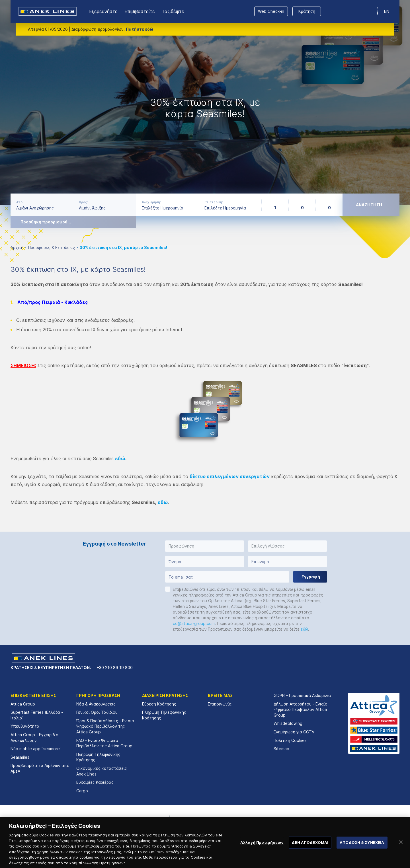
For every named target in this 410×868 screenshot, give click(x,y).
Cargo (82, 791)
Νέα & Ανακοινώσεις (96, 704)
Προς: (83, 202)
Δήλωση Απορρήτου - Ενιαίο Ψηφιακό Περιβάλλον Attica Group (301, 709)
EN (387, 11)
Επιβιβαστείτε (140, 11)
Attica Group (23, 704)
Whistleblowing (288, 723)
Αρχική (17, 247)
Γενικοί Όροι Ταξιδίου (97, 712)
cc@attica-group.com (194, 623)
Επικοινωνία (220, 704)
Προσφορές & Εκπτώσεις (52, 247)
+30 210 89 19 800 (115, 668)
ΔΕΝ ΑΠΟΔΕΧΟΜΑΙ (310, 848)
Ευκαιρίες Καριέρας (95, 782)
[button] (205, 546)
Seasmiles (20, 757)
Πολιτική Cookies (290, 740)
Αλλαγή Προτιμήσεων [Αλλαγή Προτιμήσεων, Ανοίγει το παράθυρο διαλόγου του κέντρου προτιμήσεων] (262, 848)
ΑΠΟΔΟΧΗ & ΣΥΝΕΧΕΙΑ (362, 848)
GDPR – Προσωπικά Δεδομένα (302, 695)
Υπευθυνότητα (25, 726)
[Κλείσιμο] (401, 848)
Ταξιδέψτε (173, 11)
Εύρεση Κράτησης (159, 704)
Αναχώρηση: (151, 202)
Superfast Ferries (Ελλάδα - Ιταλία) (37, 715)
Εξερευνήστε (103, 11)
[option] (205, 102)
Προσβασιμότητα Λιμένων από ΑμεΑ (40, 768)
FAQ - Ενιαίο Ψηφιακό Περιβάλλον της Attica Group (104, 743)
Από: (20, 202)
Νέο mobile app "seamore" (36, 749)
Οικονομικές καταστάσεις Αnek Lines (102, 771)
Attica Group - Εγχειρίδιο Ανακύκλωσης (34, 738)
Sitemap (281, 749)
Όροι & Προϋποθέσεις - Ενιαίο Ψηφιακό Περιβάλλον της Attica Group (105, 726)
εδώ (120, 458)
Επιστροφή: (214, 202)
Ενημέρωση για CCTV (294, 732)
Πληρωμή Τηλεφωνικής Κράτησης (98, 757)
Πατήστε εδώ (140, 29)
